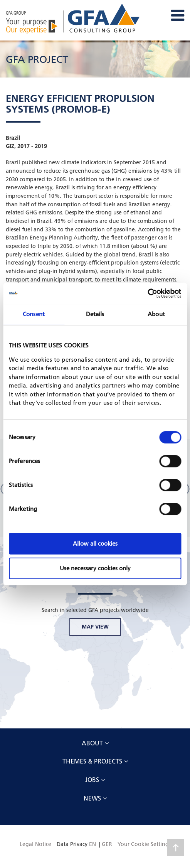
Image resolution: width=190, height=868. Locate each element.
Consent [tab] (34, 314)
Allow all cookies (95, 544)
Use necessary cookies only (95, 568)
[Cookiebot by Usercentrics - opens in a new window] (147, 293)
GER (107, 844)
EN (92, 844)
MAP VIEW (95, 627)
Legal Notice (35, 844)
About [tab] (156, 314)
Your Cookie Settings (144, 844)
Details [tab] (95, 314)
